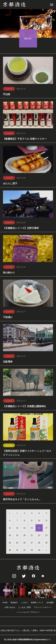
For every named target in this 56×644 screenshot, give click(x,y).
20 (24, 536)
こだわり (24, 603)
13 (17, 528)
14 (24, 528)
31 (17, 551)
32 (24, 551)
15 (32, 528)
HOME (5, 603)
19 (17, 536)
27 (32, 543)
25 (17, 543)
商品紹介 (14, 603)
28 (39, 543)
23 (46, 536)
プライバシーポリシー (43, 607)
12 (10, 528)
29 (46, 543)
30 (10, 551)
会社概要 (50, 603)
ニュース (9, 89)
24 (10, 543)
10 (39, 521)
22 (39, 536)
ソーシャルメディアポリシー (28, 612)
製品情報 (9, 446)
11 (46, 521)
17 (46, 528)
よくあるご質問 (24, 607)
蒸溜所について (37, 603)
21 (32, 536)
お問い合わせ (10, 607)
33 (32, 551)
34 (39, 551)
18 (10, 536)
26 (24, 543)
